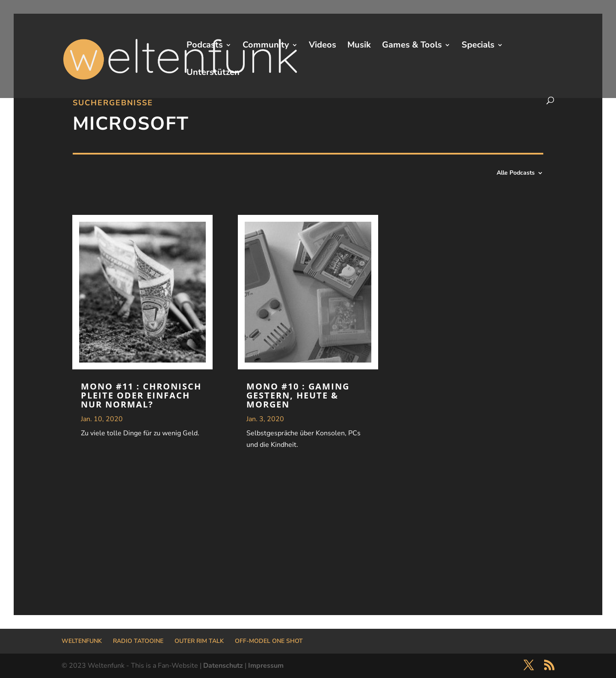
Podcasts (205, 46)
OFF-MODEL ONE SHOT (269, 641)
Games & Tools (412, 46)
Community (266, 46)
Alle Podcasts (516, 173)
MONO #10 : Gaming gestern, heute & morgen (298, 395)
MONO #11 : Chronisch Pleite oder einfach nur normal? (141, 395)
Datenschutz (223, 666)
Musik (359, 46)
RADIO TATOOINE (138, 641)
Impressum (266, 666)
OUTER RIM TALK (199, 641)
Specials (478, 46)
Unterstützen (213, 74)
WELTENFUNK (82, 641)
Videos (323, 46)
